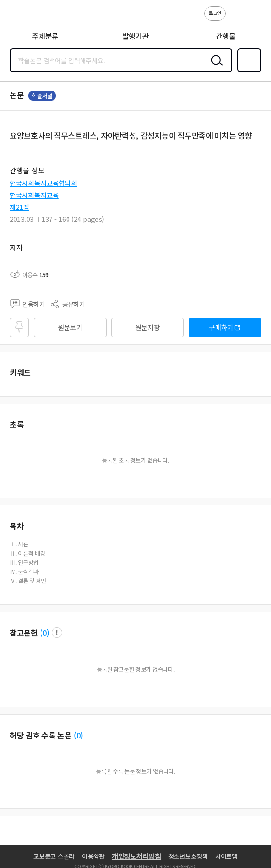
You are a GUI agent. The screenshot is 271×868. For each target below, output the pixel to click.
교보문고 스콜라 (54, 856)
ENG (256, 18)
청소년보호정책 (188, 856)
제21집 (20, 207)
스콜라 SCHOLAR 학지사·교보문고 (29, 15)
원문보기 (70, 327)
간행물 (226, 36)
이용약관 (93, 856)
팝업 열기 (57, 633)
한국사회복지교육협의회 (43, 183)
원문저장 (148, 327)
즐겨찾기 (247, 71)
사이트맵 (226, 856)
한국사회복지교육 (34, 195)
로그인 (215, 13)
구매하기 (221, 327)
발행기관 (136, 36)
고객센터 (236, 18)
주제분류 (45, 36)
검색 (215, 68)
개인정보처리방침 (136, 856)
